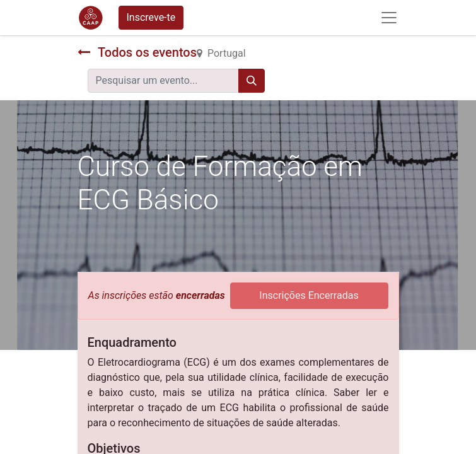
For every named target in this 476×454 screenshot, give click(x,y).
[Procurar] (252, 81)
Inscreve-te (151, 17)
